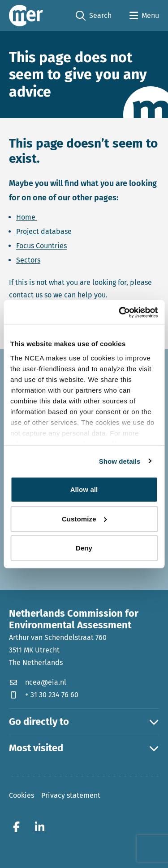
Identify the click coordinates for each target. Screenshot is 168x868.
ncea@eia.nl (38, 682)
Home (27, 217)
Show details (120, 461)
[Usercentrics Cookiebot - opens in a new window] (120, 312)
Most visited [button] (84, 748)
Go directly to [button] (84, 722)
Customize (84, 519)
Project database (44, 231)
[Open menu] (144, 16)
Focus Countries (41, 246)
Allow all (84, 489)
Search (94, 16)
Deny (84, 548)
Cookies (22, 795)
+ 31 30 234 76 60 (44, 695)
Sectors (28, 260)
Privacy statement (71, 795)
